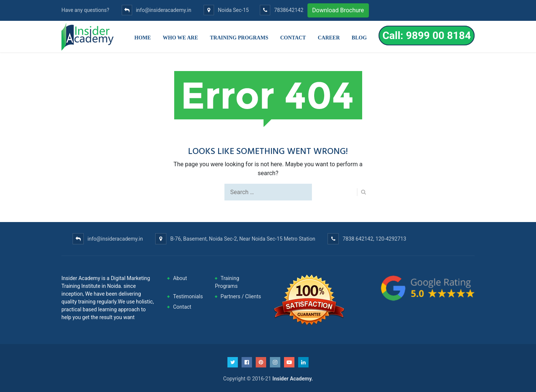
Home (143, 38)
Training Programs (239, 38)
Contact (293, 38)
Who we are (180, 38)
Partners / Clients (241, 296)
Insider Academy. (293, 379)
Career (329, 38)
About (180, 278)
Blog (359, 38)
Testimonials (188, 296)
